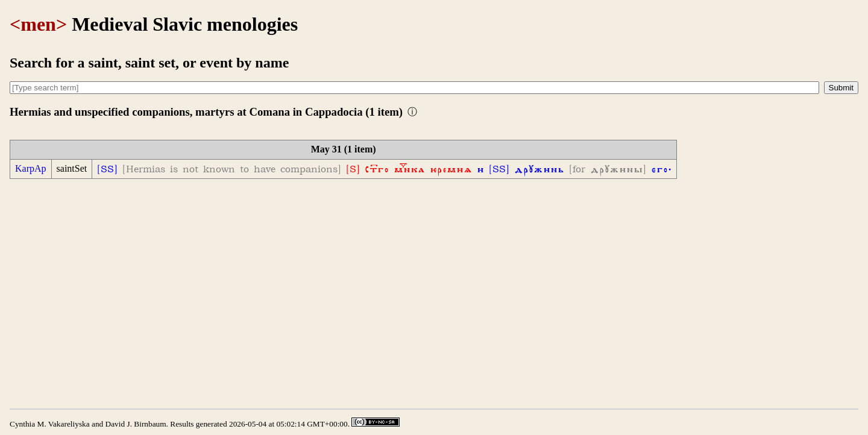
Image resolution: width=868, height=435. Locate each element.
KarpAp (31, 168)
